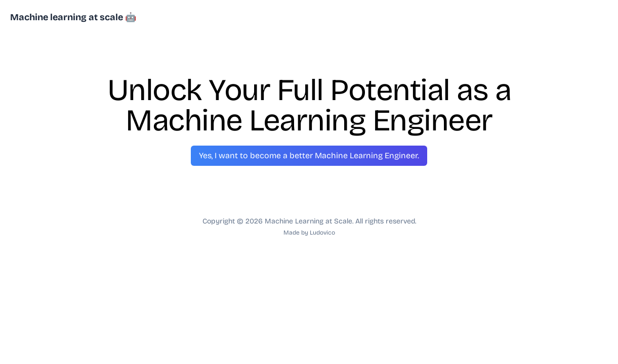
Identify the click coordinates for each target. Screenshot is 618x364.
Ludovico (322, 233)
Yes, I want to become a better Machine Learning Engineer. (309, 155)
